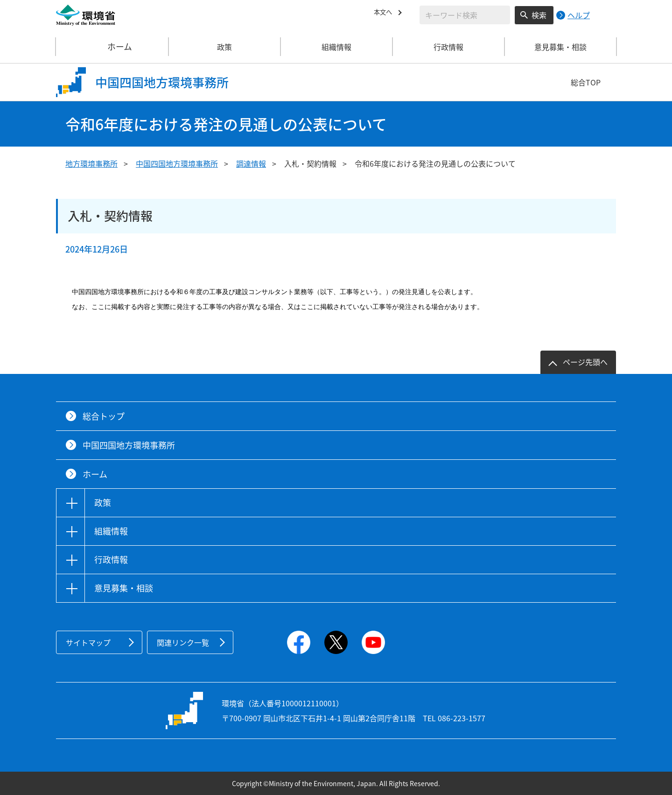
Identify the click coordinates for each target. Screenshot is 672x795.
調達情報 (251, 163)
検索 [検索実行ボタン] (539, 15)
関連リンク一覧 (183, 642)
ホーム (112, 47)
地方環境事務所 (91, 163)
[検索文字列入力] (465, 15)
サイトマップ (88, 642)
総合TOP (586, 82)
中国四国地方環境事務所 (177, 163)
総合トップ (104, 416)
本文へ (385, 14)
